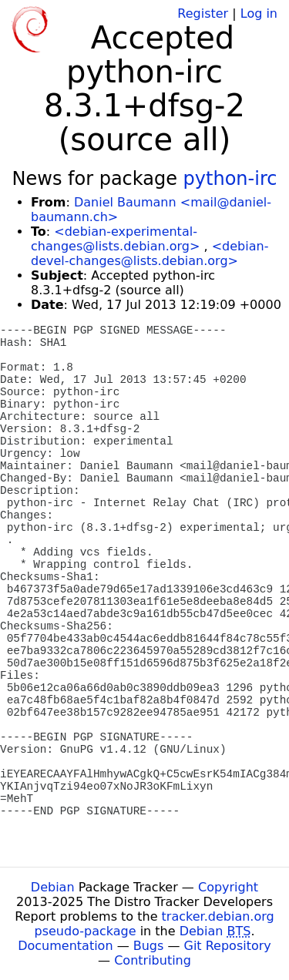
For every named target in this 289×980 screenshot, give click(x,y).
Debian (53, 887)
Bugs (149, 946)
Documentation (65, 946)
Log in (259, 13)
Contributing (153, 960)
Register (203, 13)
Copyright (228, 887)
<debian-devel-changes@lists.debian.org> (150, 253)
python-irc (230, 179)
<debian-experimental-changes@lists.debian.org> (115, 239)
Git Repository (228, 946)
